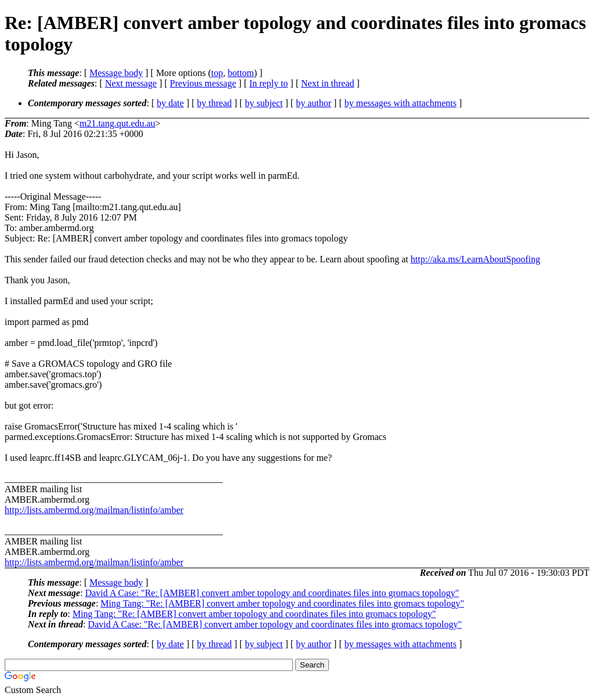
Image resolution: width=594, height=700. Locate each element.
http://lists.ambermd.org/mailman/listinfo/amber (94, 510)
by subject (264, 103)
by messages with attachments (401, 103)
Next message (131, 83)
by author (314, 103)
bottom (240, 73)
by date (170, 103)
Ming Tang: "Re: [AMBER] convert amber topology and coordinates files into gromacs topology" (282, 603)
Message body (116, 73)
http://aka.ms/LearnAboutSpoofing (476, 259)
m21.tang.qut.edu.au (117, 123)
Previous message (203, 83)
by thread (215, 103)
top (217, 73)
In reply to (269, 83)
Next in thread (328, 83)
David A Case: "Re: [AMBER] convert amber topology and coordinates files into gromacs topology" (272, 593)
